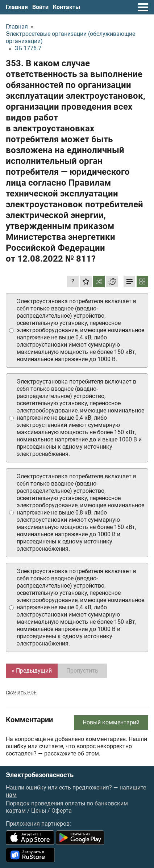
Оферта (62, 811)
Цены (39, 811)
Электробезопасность (40, 775)
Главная (17, 7)
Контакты (66, 7)
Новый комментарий (111, 722)
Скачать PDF (21, 693)
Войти (40, 7)
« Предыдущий (32, 671)
